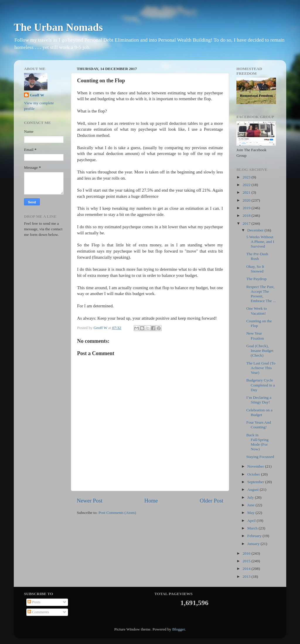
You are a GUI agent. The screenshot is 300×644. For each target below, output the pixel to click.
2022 (247, 185)
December (256, 230)
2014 (247, 569)
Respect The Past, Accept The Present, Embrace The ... (261, 294)
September (256, 482)
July (251, 497)
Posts (34, 602)
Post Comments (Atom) (117, 513)
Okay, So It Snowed (255, 269)
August (253, 489)
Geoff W (37, 95)
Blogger (179, 629)
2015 (247, 561)
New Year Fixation (255, 336)
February (255, 536)
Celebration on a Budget (259, 412)
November (256, 466)
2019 (247, 208)
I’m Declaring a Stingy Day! (259, 400)
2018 (247, 215)
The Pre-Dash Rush (257, 256)
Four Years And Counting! (259, 425)
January (254, 544)
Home (151, 501)
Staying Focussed (260, 457)
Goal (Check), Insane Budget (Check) (260, 351)
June (251, 505)
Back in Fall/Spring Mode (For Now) (258, 442)
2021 (247, 192)
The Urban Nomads (58, 27)
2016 (247, 553)
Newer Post (90, 501)
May (251, 513)
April (252, 521)
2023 (247, 177)
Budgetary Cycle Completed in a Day (261, 385)
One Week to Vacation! (257, 311)
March (253, 528)
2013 (247, 576)
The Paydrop (256, 279)
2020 (247, 200)
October (254, 474)
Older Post (212, 501)
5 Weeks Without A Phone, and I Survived (260, 242)
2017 (247, 223)
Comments (38, 612)
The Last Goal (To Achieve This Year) (261, 368)
